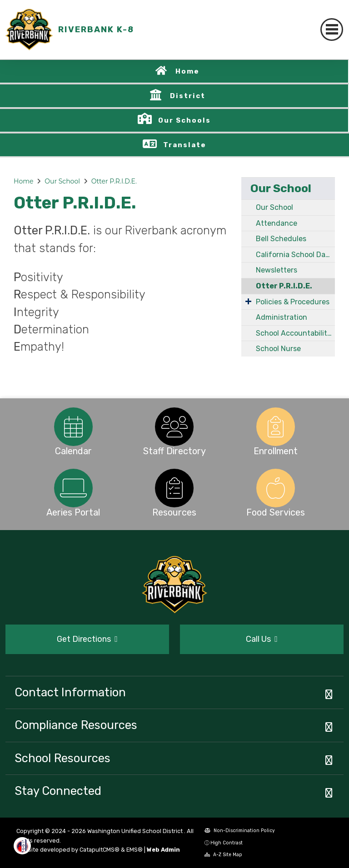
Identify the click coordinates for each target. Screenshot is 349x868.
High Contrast (227, 843)
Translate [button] (185, 145)
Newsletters (277, 270)
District (188, 96)
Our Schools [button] (184, 120)
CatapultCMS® (100, 850)
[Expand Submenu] (248, 301)
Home (187, 71)
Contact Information (70, 692)
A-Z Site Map (223, 855)
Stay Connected (58, 791)
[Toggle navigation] (332, 30)
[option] (73, 427)
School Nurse (278, 349)
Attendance (277, 223)
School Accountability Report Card (295, 333)
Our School (62, 181)
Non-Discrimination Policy (240, 831)
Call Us (262, 639)
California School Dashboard (295, 255)
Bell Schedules (281, 239)
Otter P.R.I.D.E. (114, 181)
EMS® (135, 850)
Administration (282, 317)
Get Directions (87, 639)
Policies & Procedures (293, 302)
